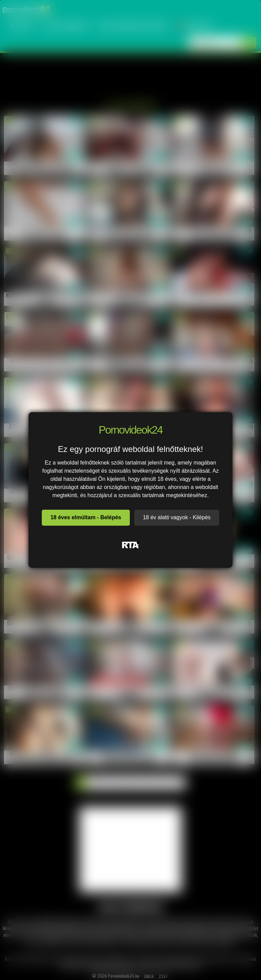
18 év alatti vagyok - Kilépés (177, 517)
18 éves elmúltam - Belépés (86, 517)
